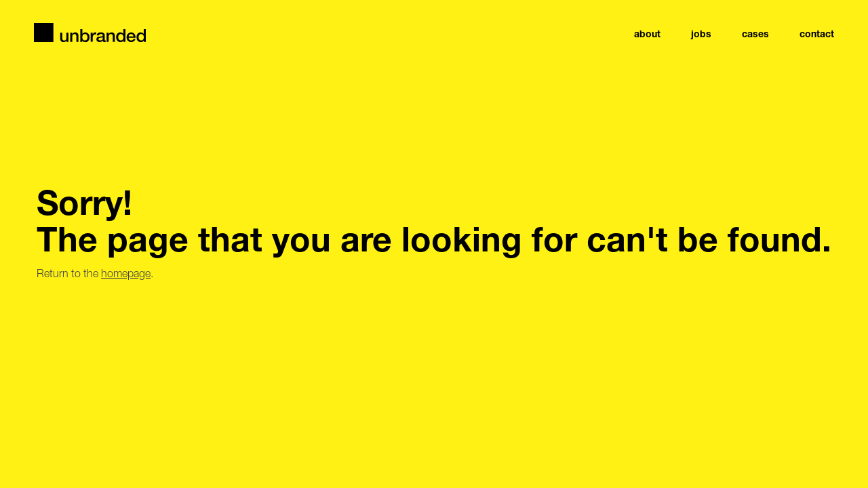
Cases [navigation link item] (755, 34)
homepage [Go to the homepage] (126, 273)
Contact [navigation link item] (817, 34)
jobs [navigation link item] (701, 34)
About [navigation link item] (647, 34)
